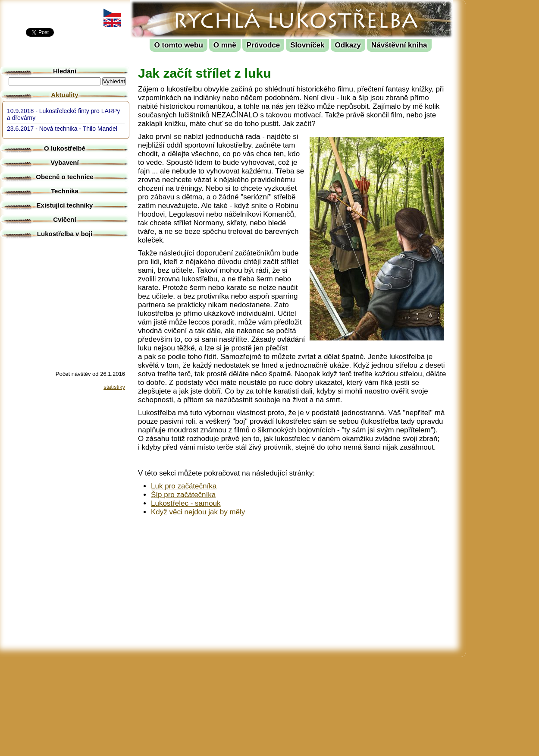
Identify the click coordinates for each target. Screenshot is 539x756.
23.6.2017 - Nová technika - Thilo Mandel (62, 129)
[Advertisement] (505, 129)
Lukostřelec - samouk (186, 503)
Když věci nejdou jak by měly (198, 512)
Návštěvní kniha (399, 45)
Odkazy (348, 45)
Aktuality (64, 95)
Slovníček (307, 45)
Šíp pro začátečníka (183, 495)
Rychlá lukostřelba (184, 7)
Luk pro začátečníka (184, 486)
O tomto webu (178, 45)
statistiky (114, 387)
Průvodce (263, 45)
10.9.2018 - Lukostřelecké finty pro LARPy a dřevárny (63, 114)
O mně (225, 45)
